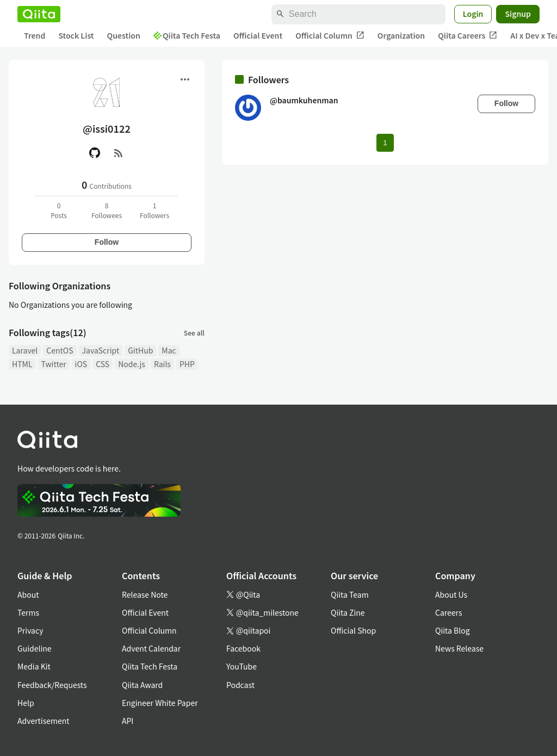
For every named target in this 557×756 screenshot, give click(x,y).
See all (194, 333)
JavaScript (101, 350)
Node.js (132, 364)
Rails (162, 364)
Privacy (30, 630)
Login (473, 14)
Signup (518, 14)
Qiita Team (350, 594)
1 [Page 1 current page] (385, 143)
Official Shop (353, 630)
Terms (28, 612)
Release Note (145, 594)
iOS (81, 364)
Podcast (240, 685)
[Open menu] (185, 79)
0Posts (59, 210)
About (28, 594)
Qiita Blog (453, 630)
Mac (169, 350)
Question (124, 35)
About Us (451, 594)
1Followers (154, 210)
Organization (401, 35)
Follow (107, 242)
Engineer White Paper (160, 703)
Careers (448, 612)
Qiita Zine (348, 612)
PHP (187, 364)
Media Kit (34, 666)
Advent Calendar (151, 648)
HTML (22, 364)
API (128, 721)
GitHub (140, 350)
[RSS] (119, 153)
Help (26, 703)
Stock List (76, 35)
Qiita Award (142, 685)
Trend (35, 35)
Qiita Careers (468, 36)
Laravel (25, 350)
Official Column (330, 36)
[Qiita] (39, 14)
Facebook (243, 648)
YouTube (242, 666)
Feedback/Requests (52, 685)
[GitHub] (95, 153)
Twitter (54, 364)
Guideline (35, 648)
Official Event (258, 35)
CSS (103, 364)
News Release (459, 648)
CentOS (60, 350)
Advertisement (44, 721)
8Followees (107, 210)
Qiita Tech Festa (187, 35)
